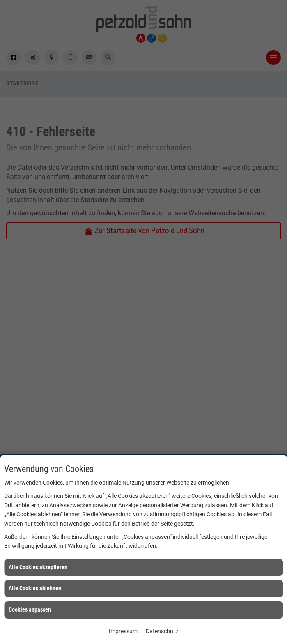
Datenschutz (162, 631)
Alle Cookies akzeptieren (38, 567)
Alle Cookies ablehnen (35, 588)
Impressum (123, 631)
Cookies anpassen (30, 609)
